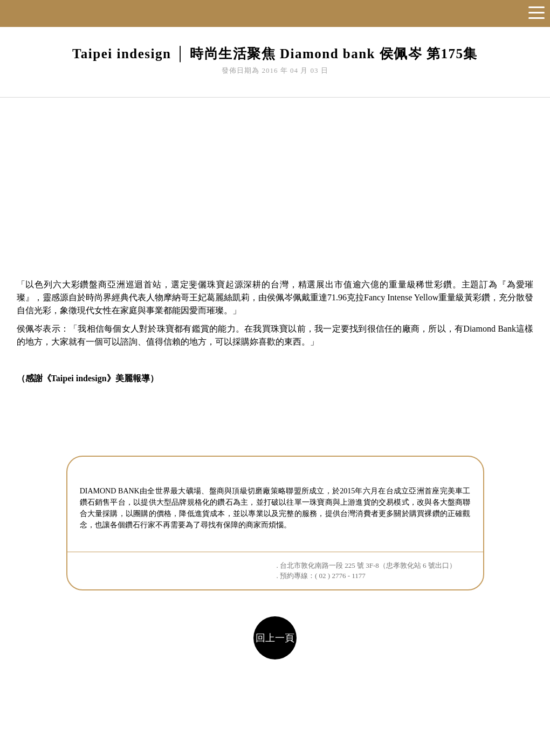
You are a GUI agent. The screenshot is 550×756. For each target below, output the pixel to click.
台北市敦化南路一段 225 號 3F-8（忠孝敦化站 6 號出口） (368, 565)
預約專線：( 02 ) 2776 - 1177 (323, 576)
